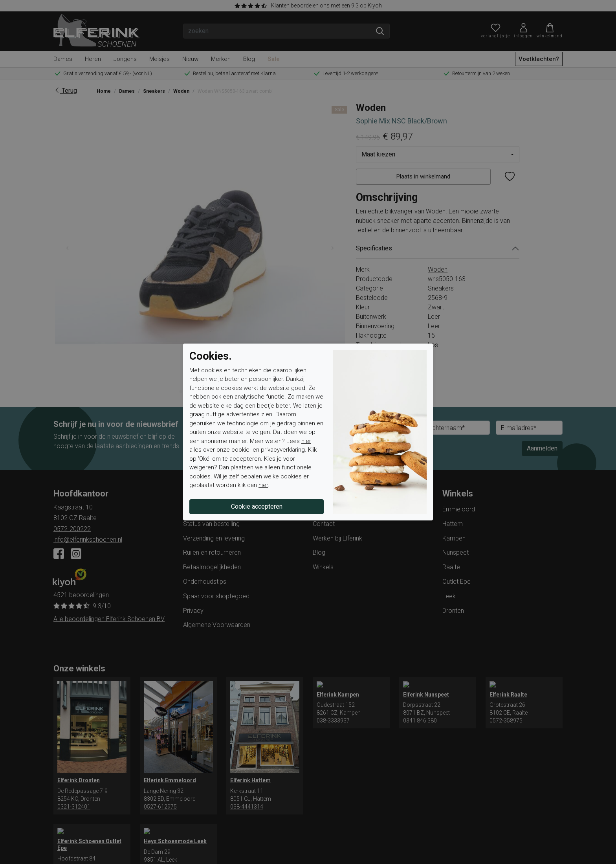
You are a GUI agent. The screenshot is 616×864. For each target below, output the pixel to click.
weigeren (202, 467)
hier (306, 441)
